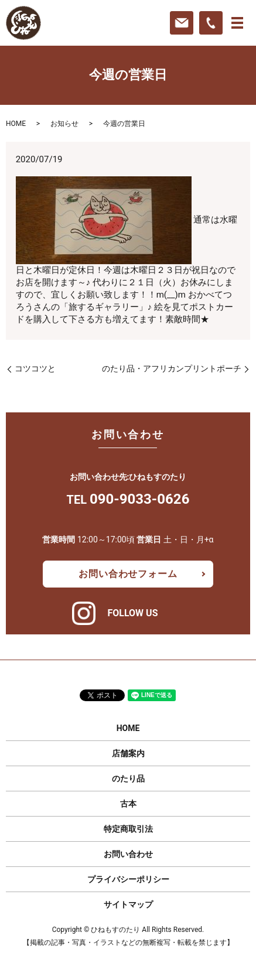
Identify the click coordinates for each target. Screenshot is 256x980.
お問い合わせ (128, 854)
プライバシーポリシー (128, 879)
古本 (128, 804)
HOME (16, 124)
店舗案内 (128, 753)
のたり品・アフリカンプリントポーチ (172, 368)
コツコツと (35, 368)
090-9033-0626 (139, 499)
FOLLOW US (132, 613)
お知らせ (64, 124)
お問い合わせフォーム (128, 574)
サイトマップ (128, 904)
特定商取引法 (128, 829)
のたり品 (128, 778)
